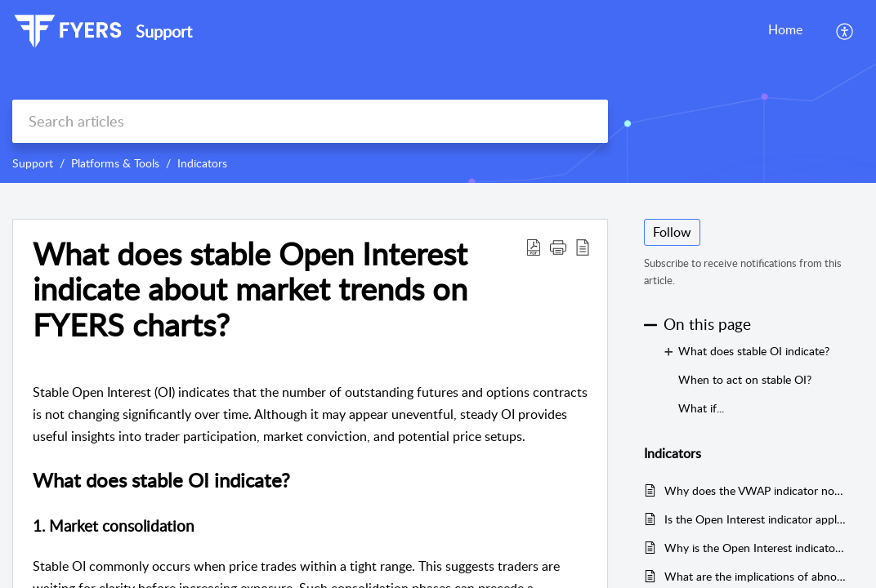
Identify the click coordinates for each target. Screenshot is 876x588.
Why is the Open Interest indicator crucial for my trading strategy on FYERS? (756, 548)
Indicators (202, 163)
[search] (310, 121)
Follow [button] (672, 232)
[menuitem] (845, 31)
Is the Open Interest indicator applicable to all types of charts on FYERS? (756, 519)
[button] (558, 247)
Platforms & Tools (115, 163)
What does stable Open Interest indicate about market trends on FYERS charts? (250, 290)
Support (33, 163)
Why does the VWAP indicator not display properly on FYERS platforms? (756, 490)
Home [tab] (785, 29)
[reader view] (583, 247)
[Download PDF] (534, 247)
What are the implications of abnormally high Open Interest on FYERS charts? (756, 576)
